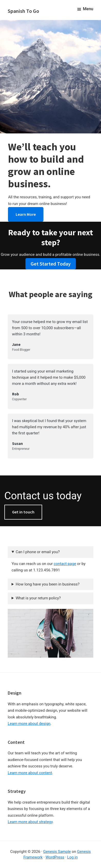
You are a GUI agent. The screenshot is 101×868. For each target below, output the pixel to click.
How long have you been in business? (48, 584)
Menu (88, 9)
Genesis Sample (57, 852)
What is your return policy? (38, 598)
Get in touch (23, 512)
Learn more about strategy (30, 822)
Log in (72, 857)
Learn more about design (29, 724)
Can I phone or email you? (38, 552)
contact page (65, 564)
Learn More (26, 214)
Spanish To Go (23, 11)
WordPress (55, 857)
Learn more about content (30, 773)
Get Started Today (51, 264)
